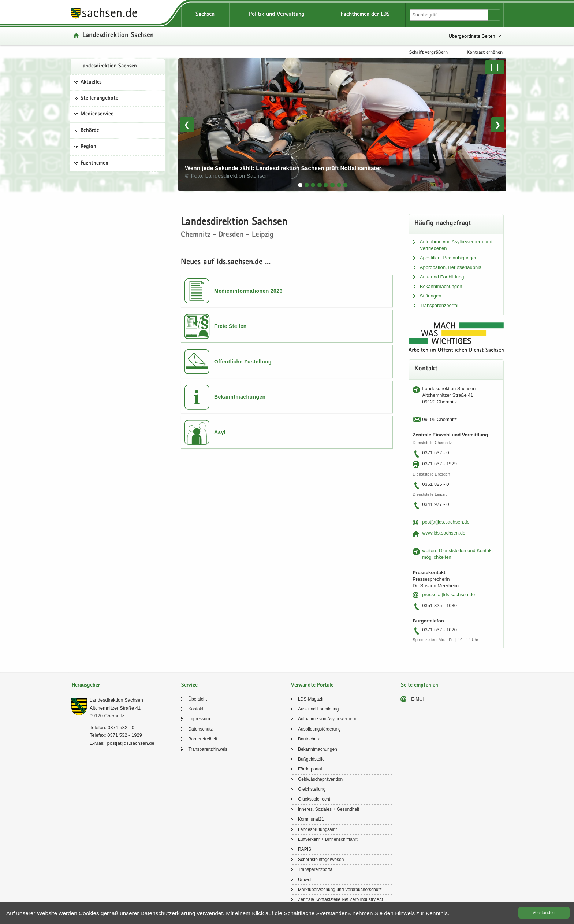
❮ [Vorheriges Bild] (187, 125)
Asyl (220, 432)
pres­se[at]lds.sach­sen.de (448, 594)
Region (88, 147)
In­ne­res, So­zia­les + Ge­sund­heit (329, 809)
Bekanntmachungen (240, 397)
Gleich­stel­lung (312, 789)
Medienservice (97, 114)
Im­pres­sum (199, 719)
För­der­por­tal (310, 769)
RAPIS (305, 849)
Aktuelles (91, 82)
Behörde (90, 131)
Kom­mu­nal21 (311, 819)
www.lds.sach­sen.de (444, 533)
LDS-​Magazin (311, 699)
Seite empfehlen (420, 685)
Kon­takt (196, 709)
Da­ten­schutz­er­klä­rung (168, 913)
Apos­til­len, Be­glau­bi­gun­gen (449, 258)
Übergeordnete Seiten (472, 36)
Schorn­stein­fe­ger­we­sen (321, 860)
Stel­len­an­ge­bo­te (99, 99)
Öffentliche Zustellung (243, 362)
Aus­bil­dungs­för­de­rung (319, 729)
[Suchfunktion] (450, 15)
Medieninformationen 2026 (248, 291)
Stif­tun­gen (431, 296)
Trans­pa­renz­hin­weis (208, 749)
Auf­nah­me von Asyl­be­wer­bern (327, 719)
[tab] (300, 185)
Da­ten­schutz (200, 729)
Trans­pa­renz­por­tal (439, 305)
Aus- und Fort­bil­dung (442, 277)
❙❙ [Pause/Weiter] (495, 67)
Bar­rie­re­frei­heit (203, 739)
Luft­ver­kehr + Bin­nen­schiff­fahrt (328, 839)
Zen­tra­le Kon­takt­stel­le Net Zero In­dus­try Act (340, 899)
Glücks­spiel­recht (314, 799)
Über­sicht (197, 699)
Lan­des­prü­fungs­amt (317, 829)
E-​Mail (417, 699)
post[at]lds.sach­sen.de (446, 522)
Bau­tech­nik (309, 739)
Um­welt (305, 880)
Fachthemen (94, 163)
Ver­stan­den (544, 913)
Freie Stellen (230, 326)
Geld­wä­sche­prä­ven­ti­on (320, 779)
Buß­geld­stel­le (311, 759)
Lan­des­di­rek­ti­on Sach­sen (109, 66)
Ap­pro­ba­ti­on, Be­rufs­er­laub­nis (451, 267)
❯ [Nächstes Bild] (498, 125)
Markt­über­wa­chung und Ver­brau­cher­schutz (340, 890)
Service (189, 685)
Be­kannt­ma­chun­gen (441, 286)
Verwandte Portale (312, 685)
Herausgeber (86, 685)
